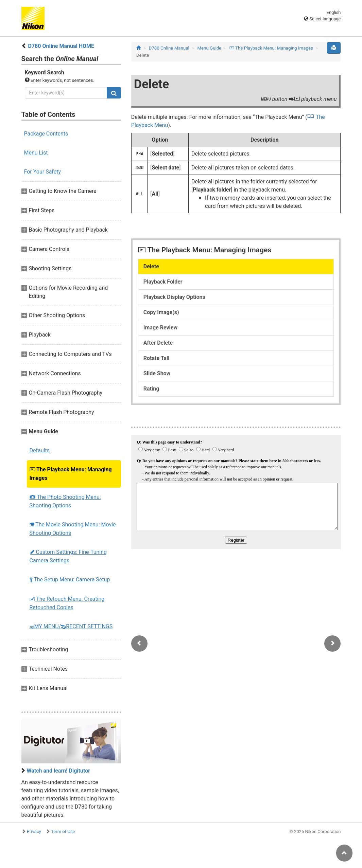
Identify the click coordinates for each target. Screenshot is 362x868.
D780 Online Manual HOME (61, 46)
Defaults (40, 450)
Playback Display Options (174, 297)
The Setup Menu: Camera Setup (70, 580)
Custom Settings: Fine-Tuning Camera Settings (68, 556)
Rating (151, 389)
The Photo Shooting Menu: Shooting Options (65, 501)
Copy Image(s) (161, 312)
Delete (151, 266)
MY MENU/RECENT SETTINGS (71, 626)
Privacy (34, 831)
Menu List (36, 153)
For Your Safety (43, 172)
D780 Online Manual (169, 48)
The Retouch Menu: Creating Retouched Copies (67, 603)
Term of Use (63, 831)
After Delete (158, 343)
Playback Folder (163, 282)
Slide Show (157, 373)
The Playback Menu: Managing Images (71, 474)
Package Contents (46, 134)
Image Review (160, 328)
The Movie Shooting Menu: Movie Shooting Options (73, 529)
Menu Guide (209, 48)
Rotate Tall (157, 358)
